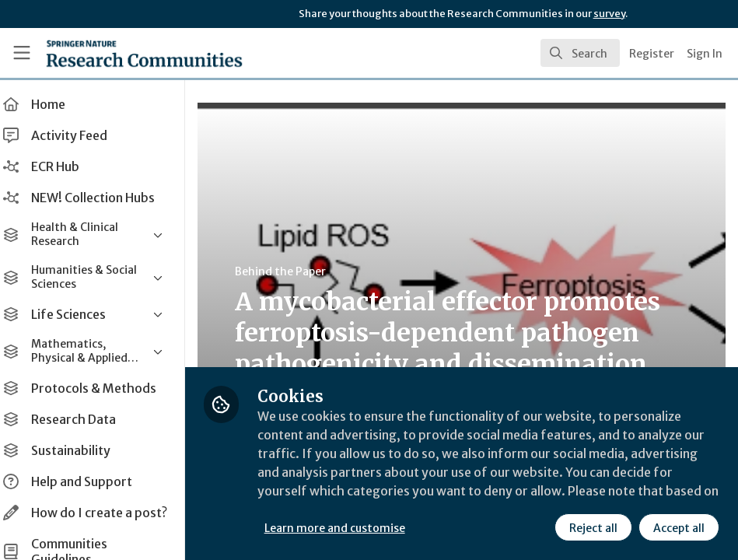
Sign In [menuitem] (705, 54)
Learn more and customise (349, 528)
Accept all (679, 528)
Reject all (593, 528)
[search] (580, 53)
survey (609, 14)
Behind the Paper (294, 271)
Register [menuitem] (652, 54)
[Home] (115, 53)
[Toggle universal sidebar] (22, 53)
